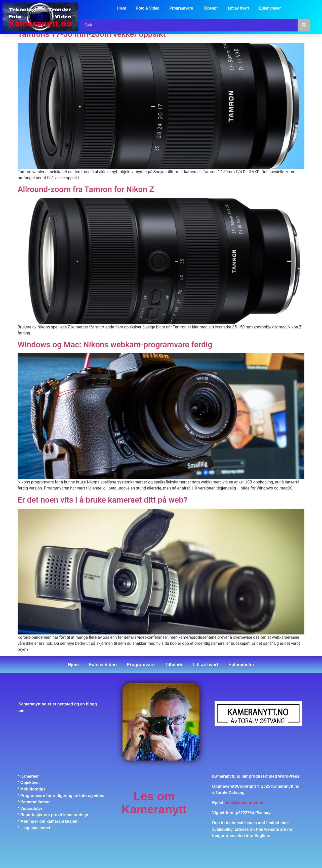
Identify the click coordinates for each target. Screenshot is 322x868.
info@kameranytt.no (245, 803)
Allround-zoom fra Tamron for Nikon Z (86, 189)
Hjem (121, 8)
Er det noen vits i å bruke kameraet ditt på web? (103, 500)
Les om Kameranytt (154, 803)
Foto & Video (148, 8)
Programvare (181, 8)
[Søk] (304, 25)
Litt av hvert (238, 8)
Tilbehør (210, 8)
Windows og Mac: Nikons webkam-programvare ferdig (115, 345)
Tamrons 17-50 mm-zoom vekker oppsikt (92, 34)
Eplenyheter (270, 8)
